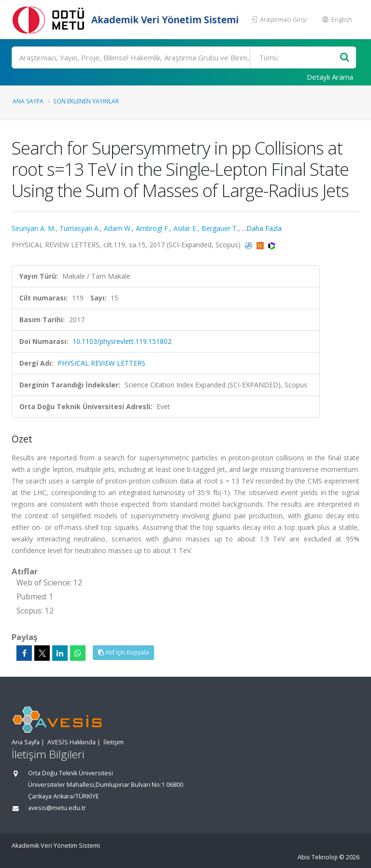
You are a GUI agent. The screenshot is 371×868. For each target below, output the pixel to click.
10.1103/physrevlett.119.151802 (122, 341)
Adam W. (118, 228)
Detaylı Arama (330, 77)
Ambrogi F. (153, 228)
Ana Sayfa (28, 101)
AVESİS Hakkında (71, 742)
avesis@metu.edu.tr (57, 808)
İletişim (114, 742)
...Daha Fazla (262, 228)
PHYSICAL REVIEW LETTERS (101, 363)
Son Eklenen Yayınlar (86, 101)
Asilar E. (185, 228)
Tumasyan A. (80, 228)
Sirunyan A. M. (34, 228)
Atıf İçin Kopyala (123, 652)
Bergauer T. (220, 228)
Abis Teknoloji (318, 857)
